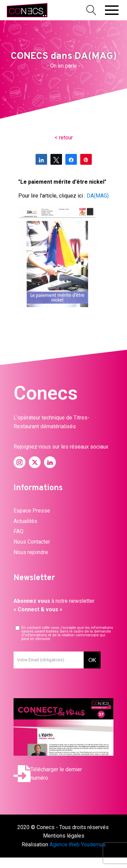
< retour (64, 138)
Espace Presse (32, 511)
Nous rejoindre (31, 552)
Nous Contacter (32, 542)
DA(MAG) (98, 196)
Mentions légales (64, 836)
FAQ (18, 531)
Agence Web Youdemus (78, 844)
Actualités (25, 521)
